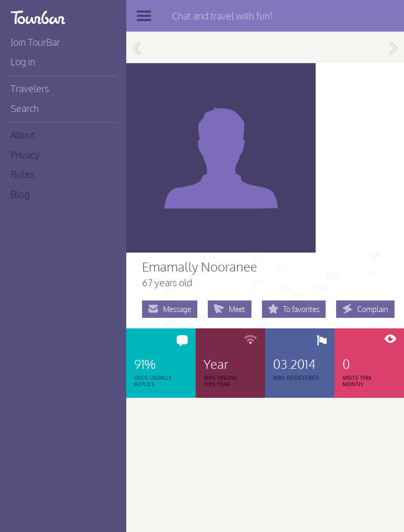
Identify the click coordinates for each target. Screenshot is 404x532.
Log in (23, 62)
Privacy (25, 155)
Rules (22, 174)
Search (25, 108)
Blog (20, 194)
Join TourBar (35, 42)
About (23, 135)
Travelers (30, 88)
